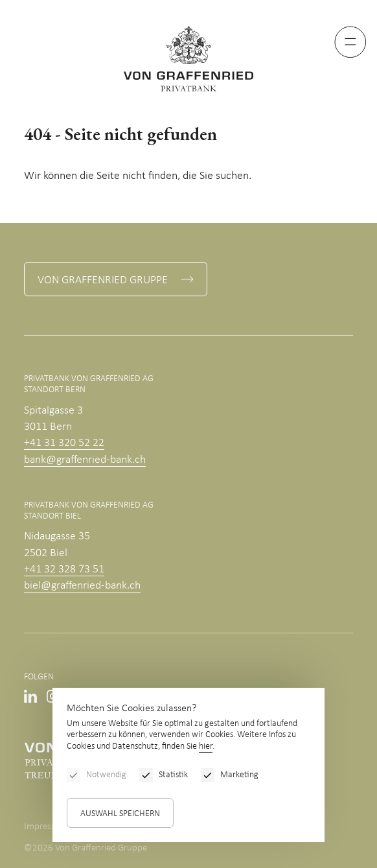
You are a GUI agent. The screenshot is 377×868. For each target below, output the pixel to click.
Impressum (46, 827)
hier (206, 746)
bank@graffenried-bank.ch (85, 460)
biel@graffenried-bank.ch (82, 586)
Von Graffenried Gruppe (103, 280)
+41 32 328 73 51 (64, 569)
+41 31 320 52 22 (64, 443)
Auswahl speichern (120, 814)
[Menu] (350, 42)
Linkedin (30, 696)
